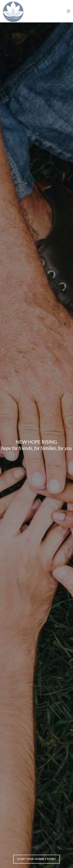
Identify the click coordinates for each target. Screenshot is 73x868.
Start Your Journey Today (36, 859)
